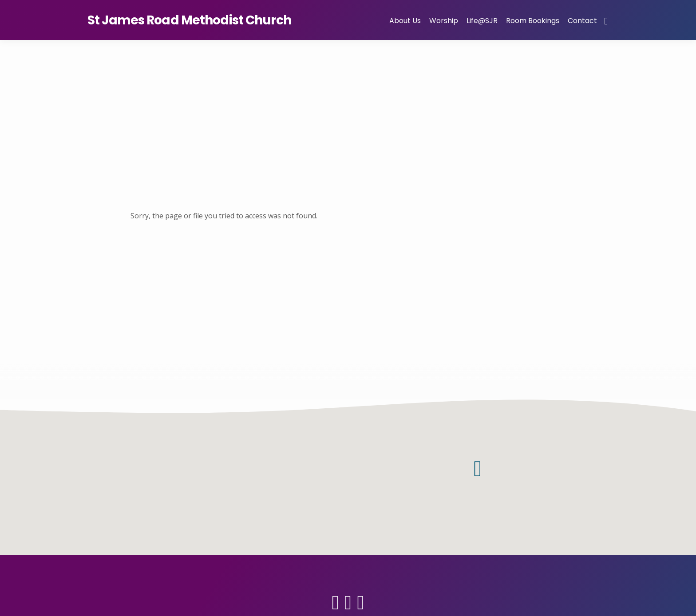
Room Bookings (533, 21)
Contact (582, 21)
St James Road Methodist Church (189, 20)
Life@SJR (482, 21)
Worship (444, 21)
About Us (405, 21)
